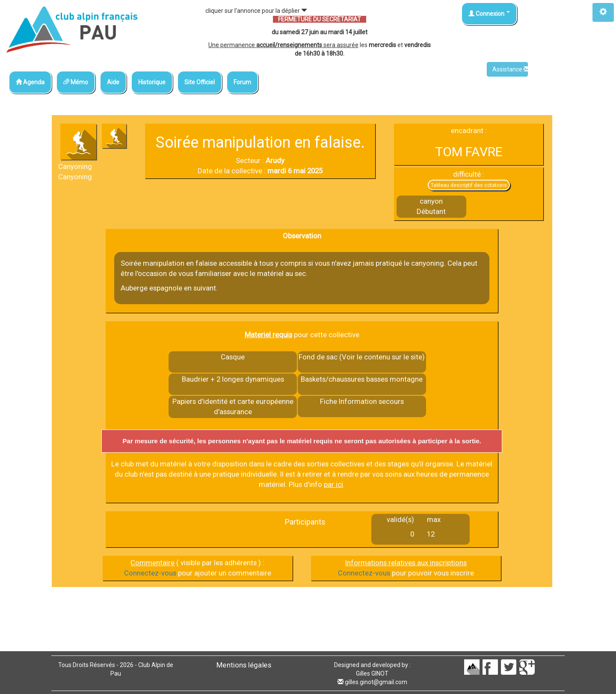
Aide (113, 82)
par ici (333, 484)
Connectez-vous (150, 573)
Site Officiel (200, 82)
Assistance (510, 69)
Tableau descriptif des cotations (469, 185)
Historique (152, 82)
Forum (242, 82)
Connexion (489, 14)
